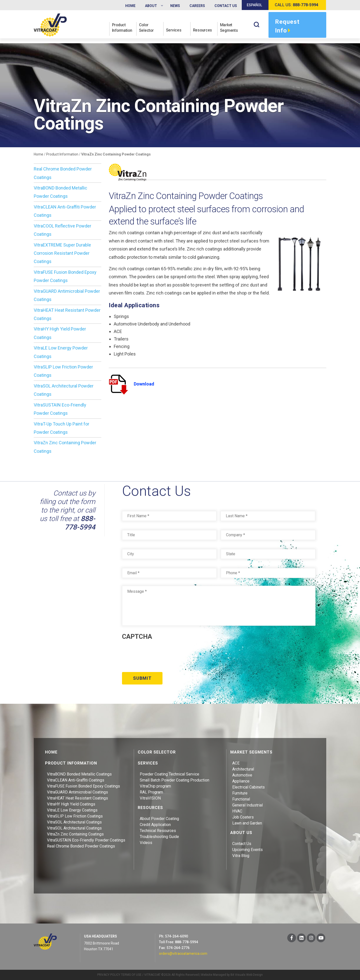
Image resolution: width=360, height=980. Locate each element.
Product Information (122, 28)
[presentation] (160, 654)
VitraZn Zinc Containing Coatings (75, 834)
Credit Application (155, 824)
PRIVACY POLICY (109, 974)
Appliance (241, 781)
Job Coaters (243, 817)
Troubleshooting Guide (159, 836)
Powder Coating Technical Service (169, 774)
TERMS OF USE (131, 974)
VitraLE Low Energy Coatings (72, 810)
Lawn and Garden (247, 823)
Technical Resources (158, 830)
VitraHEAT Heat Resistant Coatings (77, 798)
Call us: (296, 5)
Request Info (287, 27)
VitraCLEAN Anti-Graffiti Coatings (76, 780)
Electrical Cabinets (248, 787)
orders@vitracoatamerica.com (183, 953)
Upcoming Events (247, 849)
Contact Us (242, 843)
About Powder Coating (159, 818)
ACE (236, 763)
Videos (146, 842)
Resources (203, 30)
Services (174, 30)
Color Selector (146, 28)
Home (38, 154)
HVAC (237, 811)
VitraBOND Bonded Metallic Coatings (79, 774)
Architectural (243, 769)
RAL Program (151, 792)
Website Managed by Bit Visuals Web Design (232, 974)
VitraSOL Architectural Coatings (74, 822)
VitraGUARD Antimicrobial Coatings (77, 792)
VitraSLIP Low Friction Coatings (75, 816)
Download (131, 384)
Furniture (240, 793)
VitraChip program (155, 786)
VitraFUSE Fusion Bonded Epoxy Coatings (83, 786)
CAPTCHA (137, 636)
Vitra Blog (241, 855)
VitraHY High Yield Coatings (71, 804)
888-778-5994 (80, 523)
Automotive (242, 775)
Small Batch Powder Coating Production (174, 780)
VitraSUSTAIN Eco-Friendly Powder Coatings (86, 840)
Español (254, 5)
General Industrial (247, 805)
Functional (241, 799)
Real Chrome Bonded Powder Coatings (81, 846)
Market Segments (229, 28)
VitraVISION (150, 798)
